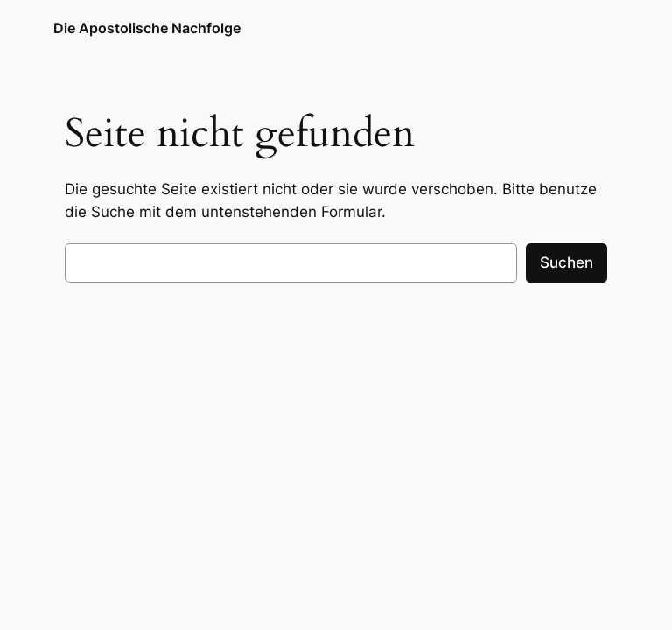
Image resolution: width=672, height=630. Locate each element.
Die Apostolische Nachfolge (147, 28)
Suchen (567, 262)
